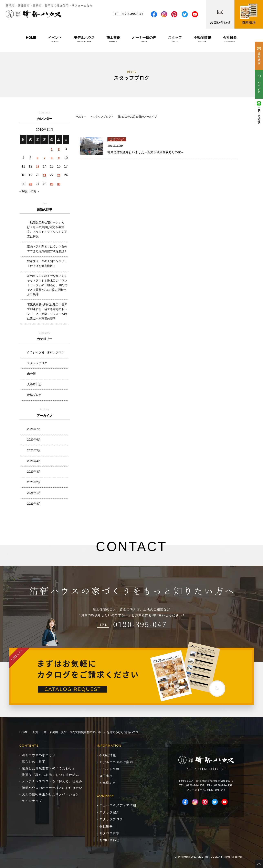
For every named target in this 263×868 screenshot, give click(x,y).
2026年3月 (34, 472)
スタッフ (175, 39)
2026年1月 (34, 493)
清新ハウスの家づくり (39, 755)
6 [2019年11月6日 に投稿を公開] (38, 158)
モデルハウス (84, 39)
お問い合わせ (109, 840)
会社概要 (230, 39)
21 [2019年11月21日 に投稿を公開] (45, 175)
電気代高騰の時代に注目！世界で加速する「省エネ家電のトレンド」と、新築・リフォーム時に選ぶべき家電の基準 (47, 311)
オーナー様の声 (144, 39)
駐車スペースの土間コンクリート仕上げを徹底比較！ (47, 264)
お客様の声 (108, 783)
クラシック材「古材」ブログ (46, 352)
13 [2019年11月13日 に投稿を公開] (38, 166)
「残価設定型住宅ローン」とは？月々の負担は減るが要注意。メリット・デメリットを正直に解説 (47, 229)
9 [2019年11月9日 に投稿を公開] (59, 158)
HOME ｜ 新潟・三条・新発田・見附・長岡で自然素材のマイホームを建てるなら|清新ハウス (79, 732)
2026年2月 (34, 482)
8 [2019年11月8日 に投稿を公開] (52, 158)
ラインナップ (32, 801)
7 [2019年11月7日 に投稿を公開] (45, 158)
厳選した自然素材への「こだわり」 (49, 768)
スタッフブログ (37, 363)
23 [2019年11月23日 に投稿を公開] (59, 175)
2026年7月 (34, 429)
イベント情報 (109, 769)
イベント (55, 39)
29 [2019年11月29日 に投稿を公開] (52, 184)
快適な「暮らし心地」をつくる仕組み (50, 775)
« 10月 (24, 191)
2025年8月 (34, 504)
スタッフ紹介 (109, 812)
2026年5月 (34, 450)
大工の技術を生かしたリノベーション (50, 794)
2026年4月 (34, 461)
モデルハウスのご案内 (116, 762)
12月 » (35, 191)
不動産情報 (202, 39)
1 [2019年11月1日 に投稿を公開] (52, 149)
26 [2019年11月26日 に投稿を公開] (30, 184)
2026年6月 (34, 440)
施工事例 (113, 39)
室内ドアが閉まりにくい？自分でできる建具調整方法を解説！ (47, 249)
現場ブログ (34, 395)
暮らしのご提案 (34, 762)
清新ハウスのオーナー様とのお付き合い (52, 788)
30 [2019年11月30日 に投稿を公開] (59, 184)
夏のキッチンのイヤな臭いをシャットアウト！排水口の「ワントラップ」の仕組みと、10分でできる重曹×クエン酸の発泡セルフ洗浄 (47, 285)
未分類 (31, 374)
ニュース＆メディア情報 (118, 805)
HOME (31, 39)
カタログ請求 (109, 833)
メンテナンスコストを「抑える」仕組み (52, 781)
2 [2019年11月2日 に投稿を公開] (59, 149)
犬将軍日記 (34, 384)
